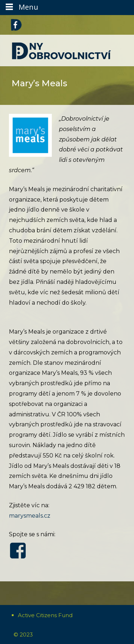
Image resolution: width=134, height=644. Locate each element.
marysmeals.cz (30, 516)
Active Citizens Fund (45, 615)
